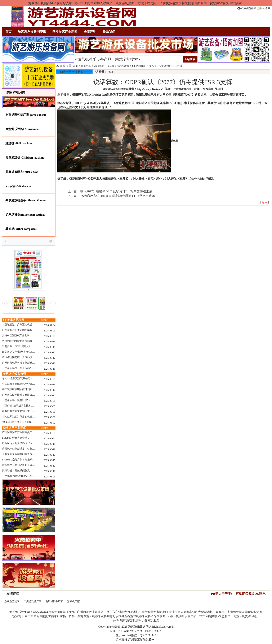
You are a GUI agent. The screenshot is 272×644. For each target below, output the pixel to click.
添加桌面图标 (247, 8)
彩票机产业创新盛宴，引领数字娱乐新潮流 (26, 449)
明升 (120, 631)
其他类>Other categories (21, 229)
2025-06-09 (50, 401)
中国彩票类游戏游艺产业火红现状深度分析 (26, 384)
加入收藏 (263, 8)
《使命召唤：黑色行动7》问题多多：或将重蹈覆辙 (30, 400)
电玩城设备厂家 (54, 601)
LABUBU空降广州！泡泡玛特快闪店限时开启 (27, 460)
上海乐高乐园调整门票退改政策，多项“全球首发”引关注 (33, 454)
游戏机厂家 (73, 601)
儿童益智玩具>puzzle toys (22, 172)
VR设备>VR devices (18, 186)
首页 (8, 32)
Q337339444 (148, 635)
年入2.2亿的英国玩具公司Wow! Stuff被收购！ (27, 378)
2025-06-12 (50, 358)
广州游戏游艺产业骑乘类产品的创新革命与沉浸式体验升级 (35, 432)
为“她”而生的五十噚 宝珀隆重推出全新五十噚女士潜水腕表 (35, 341)
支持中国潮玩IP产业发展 (16, 335)
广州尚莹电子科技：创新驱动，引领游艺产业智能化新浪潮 (35, 363)
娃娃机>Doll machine (19, 143)
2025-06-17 (50, 352)
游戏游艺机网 (12, 601)
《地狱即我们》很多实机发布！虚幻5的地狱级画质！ (32, 417)
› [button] (53, 303)
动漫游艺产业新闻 (65, 32)
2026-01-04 (50, 325)
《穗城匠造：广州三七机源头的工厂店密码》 (27, 325)
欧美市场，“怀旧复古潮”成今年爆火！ (23, 352)
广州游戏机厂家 (32, 601)
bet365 (114, 631)
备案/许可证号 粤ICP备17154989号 (143, 631)
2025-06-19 (50, 342)
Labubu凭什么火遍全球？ (16, 438)
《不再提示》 (236, 3)
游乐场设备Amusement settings (25, 215)
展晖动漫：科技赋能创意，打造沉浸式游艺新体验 (30, 471)
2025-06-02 (50, 417)
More (44, 320)
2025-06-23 (50, 331)
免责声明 (90, 32)
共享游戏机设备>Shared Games (26, 200)
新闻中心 (86, 66)
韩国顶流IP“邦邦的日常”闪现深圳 (21, 389)
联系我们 (109, 32)
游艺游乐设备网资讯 (32, 32)
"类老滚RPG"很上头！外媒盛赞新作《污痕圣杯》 (29, 422)
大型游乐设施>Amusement (23, 129)
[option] (18, 303)
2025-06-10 (50, 369)
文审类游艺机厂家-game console (26, 115)
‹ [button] (5, 303)
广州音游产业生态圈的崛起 (17, 330)
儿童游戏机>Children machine (25, 158)
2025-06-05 (50, 406)
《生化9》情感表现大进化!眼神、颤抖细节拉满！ (30, 476)
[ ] (265, 202)
